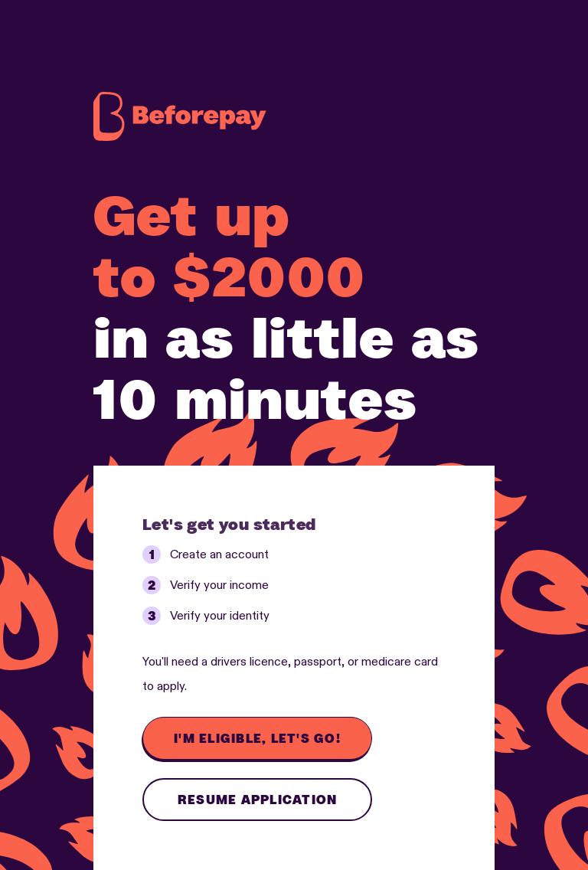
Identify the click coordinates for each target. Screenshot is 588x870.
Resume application (258, 800)
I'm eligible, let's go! (257, 738)
